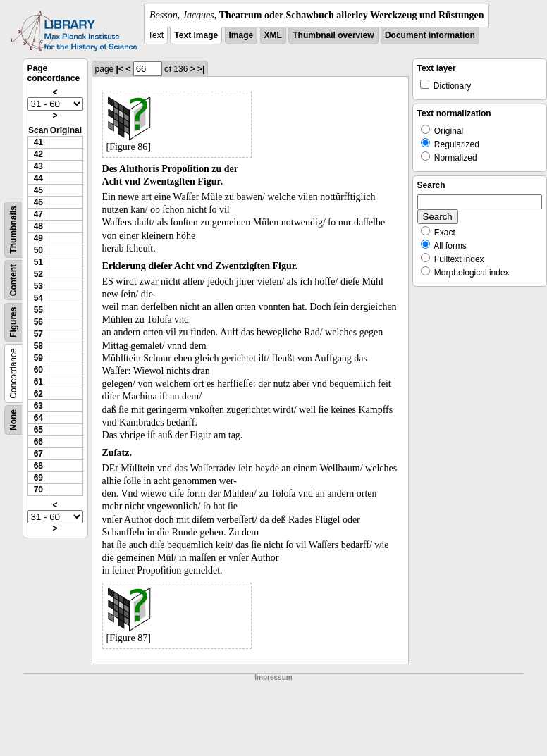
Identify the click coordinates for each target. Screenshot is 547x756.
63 (38, 406)
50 (38, 250)
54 (38, 298)
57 (38, 334)
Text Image (196, 35)
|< (120, 69)
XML (273, 35)
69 (38, 478)
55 (38, 310)
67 (38, 454)
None (13, 420)
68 (38, 466)
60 (38, 370)
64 (38, 418)
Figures (13, 322)
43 (38, 166)
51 (38, 262)
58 (38, 346)
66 (38, 442)
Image (241, 35)
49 (38, 238)
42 (38, 154)
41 (38, 142)
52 (38, 274)
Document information (430, 35)
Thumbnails (13, 229)
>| (201, 69)
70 (38, 490)
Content (13, 280)
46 (38, 202)
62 (38, 394)
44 (38, 178)
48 (38, 226)
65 (38, 430)
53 (38, 286)
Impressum (273, 677)
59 (38, 358)
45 (38, 190)
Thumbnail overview (333, 35)
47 (38, 214)
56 (38, 322)
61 (38, 382)
